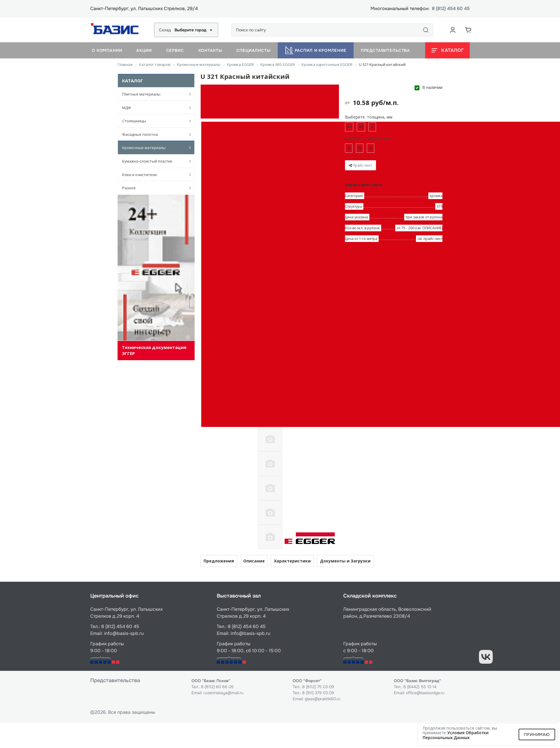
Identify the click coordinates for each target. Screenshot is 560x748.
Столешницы (154, 121)
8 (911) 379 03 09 (318, 693)
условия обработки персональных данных (456, 735)
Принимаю (537, 734)
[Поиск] (426, 30)
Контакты (210, 50)
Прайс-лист (362, 165)
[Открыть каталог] (447, 50)
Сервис (175, 50)
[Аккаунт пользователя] (453, 30)
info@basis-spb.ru (124, 633)
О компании (107, 50)
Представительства (385, 50)
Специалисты (253, 50)
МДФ (154, 108)
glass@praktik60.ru (323, 699)
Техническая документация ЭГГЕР (154, 350)
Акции (144, 50)
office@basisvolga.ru (425, 693)
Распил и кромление (316, 50)
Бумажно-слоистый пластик (154, 161)
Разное (154, 188)
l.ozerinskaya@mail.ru (224, 693)
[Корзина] (468, 30)
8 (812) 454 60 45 (451, 9)
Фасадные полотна (154, 134)
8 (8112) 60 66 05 (217, 687)
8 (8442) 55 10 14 (420, 687)
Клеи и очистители (154, 174)
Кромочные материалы (154, 148)
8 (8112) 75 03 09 (318, 687)
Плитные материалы (154, 94)
